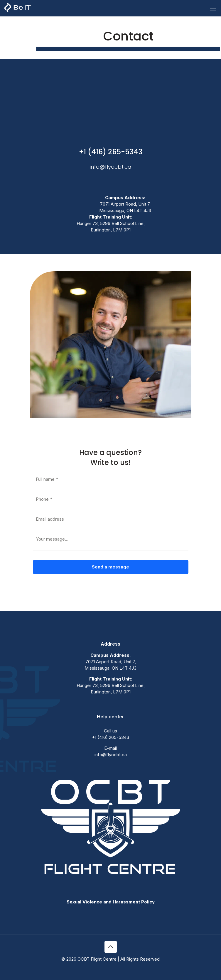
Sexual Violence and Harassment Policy (111, 902)
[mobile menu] (213, 9)
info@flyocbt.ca (111, 167)
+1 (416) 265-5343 (111, 152)
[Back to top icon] (111, 947)
